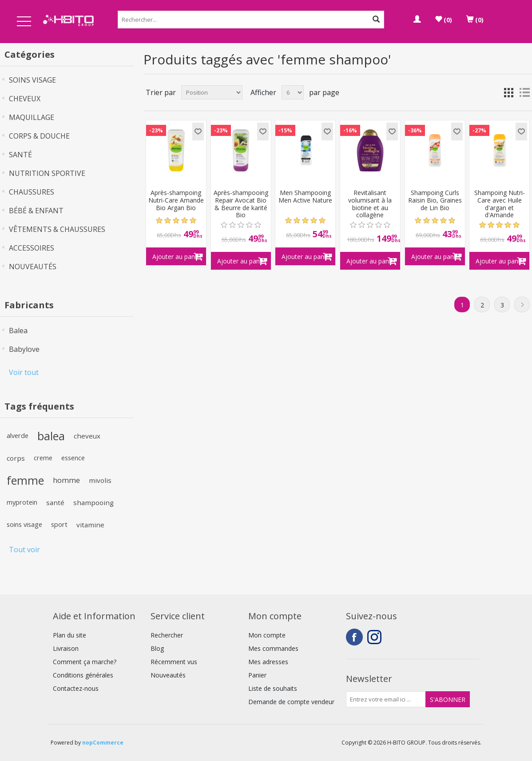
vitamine (90, 525)
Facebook (354, 637)
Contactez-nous (76, 688)
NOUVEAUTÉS (33, 267)
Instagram (376, 637)
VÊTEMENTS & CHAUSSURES (57, 229)
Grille (508, 92)
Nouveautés (168, 675)
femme (25, 480)
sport (59, 524)
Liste (524, 92)
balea (51, 436)
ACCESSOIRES (32, 248)
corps (16, 458)
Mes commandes (273, 648)
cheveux (87, 436)
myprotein (22, 502)
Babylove (24, 349)
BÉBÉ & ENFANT (36, 211)
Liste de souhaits (273, 688)
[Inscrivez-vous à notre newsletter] (386, 699)
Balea (18, 331)
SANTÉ (20, 155)
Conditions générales (83, 675)
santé (55, 502)
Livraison (66, 648)
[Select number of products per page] (293, 92)
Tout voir (24, 550)
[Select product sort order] (212, 92)
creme (43, 458)
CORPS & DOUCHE (39, 136)
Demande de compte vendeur (291, 702)
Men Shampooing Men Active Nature (305, 197)
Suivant (522, 305)
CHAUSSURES (32, 192)
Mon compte (267, 635)
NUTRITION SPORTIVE (47, 173)
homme (66, 480)
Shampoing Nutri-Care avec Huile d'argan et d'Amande (500, 204)
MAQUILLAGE (32, 117)
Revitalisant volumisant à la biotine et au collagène (370, 204)
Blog (157, 648)
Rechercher (167, 635)
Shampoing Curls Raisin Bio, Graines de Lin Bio (435, 200)
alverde (18, 436)
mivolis (100, 480)
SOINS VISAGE (32, 80)
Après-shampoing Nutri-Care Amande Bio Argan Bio (176, 200)
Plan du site (69, 635)
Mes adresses (268, 662)
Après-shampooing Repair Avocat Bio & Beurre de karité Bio (241, 204)
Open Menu (24, 22)
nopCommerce (103, 743)
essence (73, 458)
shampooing (93, 502)
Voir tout (24, 372)
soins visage (24, 524)
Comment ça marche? (85, 662)
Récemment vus (174, 662)
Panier (257, 675)
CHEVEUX (25, 99)
